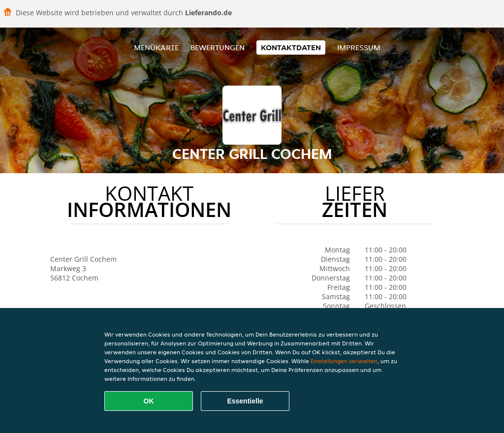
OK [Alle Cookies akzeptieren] (149, 401)
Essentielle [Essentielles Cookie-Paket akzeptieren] (245, 401)
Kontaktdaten (291, 47)
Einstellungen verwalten (344, 361)
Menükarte (156, 47)
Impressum (359, 47)
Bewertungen (218, 47)
